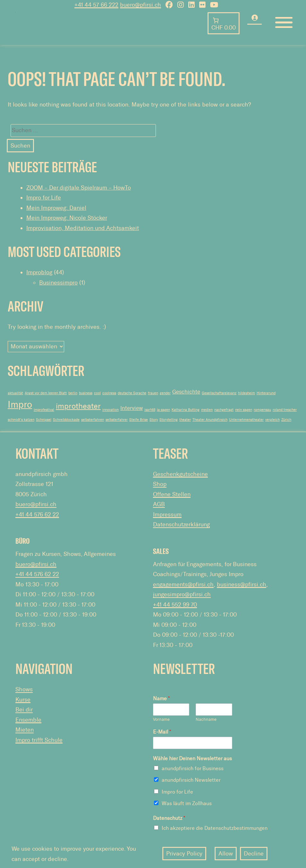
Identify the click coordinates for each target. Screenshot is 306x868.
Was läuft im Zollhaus (187, 803)
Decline (254, 854)
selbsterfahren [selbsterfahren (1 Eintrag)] (93, 420)
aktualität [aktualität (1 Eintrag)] (15, 393)
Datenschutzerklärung (181, 524)
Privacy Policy (184, 854)
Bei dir (24, 710)
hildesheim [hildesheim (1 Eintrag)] (246, 393)
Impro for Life (44, 198)
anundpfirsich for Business (193, 768)
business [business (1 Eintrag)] (86, 393)
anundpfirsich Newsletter (191, 780)
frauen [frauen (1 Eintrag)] (153, 393)
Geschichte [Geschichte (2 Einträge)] (186, 392)
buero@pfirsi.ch (36, 504)
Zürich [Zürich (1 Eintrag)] (286, 420)
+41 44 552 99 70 (175, 605)
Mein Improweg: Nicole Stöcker (67, 218)
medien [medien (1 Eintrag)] (207, 410)
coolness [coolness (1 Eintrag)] (109, 393)
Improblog (39, 272)
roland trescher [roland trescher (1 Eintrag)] (285, 410)
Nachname (206, 719)
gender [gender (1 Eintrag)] (165, 393)
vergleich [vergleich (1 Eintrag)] (272, 420)
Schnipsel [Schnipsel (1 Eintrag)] (44, 420)
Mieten (25, 730)
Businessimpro (58, 283)
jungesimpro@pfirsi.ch (182, 594)
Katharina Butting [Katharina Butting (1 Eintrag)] (186, 410)
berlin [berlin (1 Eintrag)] (73, 393)
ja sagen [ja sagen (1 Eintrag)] (163, 410)
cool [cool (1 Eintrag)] (97, 393)
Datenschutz (169, 818)
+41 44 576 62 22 (37, 515)
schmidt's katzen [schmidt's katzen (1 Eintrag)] (21, 420)
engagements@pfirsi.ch (183, 584)
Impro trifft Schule (39, 740)
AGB (159, 504)
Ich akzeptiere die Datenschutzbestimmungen (215, 828)
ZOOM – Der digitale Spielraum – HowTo (79, 188)
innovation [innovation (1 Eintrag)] (110, 410)
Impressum (167, 515)
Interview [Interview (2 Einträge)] (132, 408)
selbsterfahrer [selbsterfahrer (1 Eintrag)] (117, 420)
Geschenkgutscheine (180, 474)
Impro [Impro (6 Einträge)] (20, 404)
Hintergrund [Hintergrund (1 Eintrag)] (266, 393)
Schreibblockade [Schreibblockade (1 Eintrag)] (66, 420)
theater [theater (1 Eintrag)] (185, 420)
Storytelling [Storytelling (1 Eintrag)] (169, 420)
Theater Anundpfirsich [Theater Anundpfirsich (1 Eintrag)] (210, 420)
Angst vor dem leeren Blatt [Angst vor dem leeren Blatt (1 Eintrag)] (46, 393)
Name (161, 698)
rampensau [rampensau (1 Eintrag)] (262, 410)
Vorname (161, 719)
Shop (160, 484)
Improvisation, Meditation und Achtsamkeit (83, 228)
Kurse (23, 700)
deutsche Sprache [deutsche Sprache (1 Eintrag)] (132, 393)
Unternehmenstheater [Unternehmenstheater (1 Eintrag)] (246, 420)
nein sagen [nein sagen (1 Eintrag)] (244, 410)
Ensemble (28, 720)
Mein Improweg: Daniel (56, 208)
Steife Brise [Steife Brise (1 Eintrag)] (139, 420)
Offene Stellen (172, 494)
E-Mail (162, 732)
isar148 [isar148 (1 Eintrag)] (150, 410)
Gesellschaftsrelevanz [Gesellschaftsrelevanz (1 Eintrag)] (219, 393)
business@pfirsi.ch (242, 584)
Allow (226, 854)
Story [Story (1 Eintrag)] (154, 420)
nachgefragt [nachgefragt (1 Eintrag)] (224, 410)
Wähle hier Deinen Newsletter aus (192, 758)
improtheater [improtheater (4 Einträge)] (78, 406)
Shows (24, 689)
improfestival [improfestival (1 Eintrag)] (44, 410)
